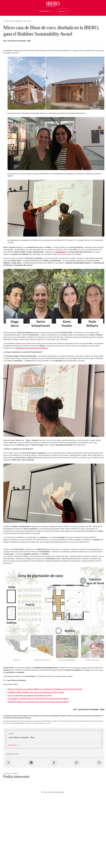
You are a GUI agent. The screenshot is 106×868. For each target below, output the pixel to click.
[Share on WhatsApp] (77, 763)
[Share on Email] (99, 763)
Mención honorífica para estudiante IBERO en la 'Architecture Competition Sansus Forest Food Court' (45, 689)
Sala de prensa (45, 11)
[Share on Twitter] (8, 763)
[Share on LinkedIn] (31, 763)
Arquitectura (61, 252)
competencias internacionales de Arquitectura (32, 348)
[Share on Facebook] (54, 763)
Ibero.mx (63, 11)
